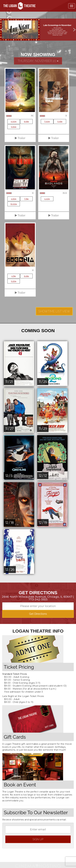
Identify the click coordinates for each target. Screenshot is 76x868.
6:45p (26, 121)
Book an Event (20, 785)
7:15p (26, 199)
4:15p (14, 276)
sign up (38, 839)
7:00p (47, 121)
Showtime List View (54, 311)
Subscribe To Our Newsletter (36, 812)
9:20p (14, 281)
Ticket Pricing (19, 667)
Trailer (20, 138)
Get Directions (38, 614)
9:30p (14, 127)
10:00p (14, 204)
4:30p (14, 199)
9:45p (60, 121)
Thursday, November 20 (38, 61)
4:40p (47, 199)
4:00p (14, 121)
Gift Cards (15, 737)
